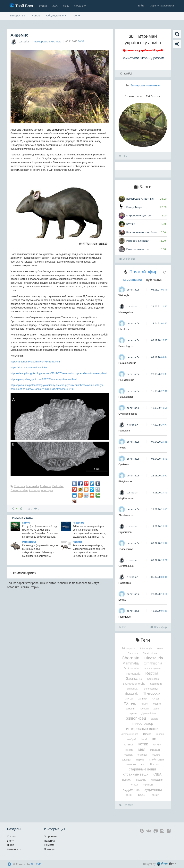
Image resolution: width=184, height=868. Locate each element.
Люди (66, 6)
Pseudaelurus (126, 380)
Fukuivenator (126, 397)
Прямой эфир (143, 272)
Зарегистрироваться (162, 6)
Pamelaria (124, 431)
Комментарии (133, 280)
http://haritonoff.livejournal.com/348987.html (35, 362)
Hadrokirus (125, 583)
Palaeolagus (29, 542)
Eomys (26, 523)
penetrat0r (133, 290)
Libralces (124, 329)
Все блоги (127, 259)
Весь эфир (159, 627)
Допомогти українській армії (143, 50)
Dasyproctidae (19, 490)
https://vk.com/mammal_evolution (29, 367)
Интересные (18, 15)
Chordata (19, 486)
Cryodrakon (125, 532)
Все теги (126, 805)
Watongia (124, 295)
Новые (36, 15)
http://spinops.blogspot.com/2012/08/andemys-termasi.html (44, 379)
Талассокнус (126, 549)
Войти (141, 6)
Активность (80, 6)
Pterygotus (125, 617)
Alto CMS (36, 864)
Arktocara (79, 523)
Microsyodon (126, 312)
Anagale (77, 542)
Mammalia (33, 486)
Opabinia (124, 464)
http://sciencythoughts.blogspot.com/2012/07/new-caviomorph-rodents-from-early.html (59, 373)
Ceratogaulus (126, 566)
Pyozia (122, 448)
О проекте (50, 836)
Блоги (54, 6)
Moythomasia (126, 498)
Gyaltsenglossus (128, 414)
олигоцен (47, 490)
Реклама (49, 845)
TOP (76, 15)
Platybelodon (126, 481)
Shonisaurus (126, 515)
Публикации (154, 280)
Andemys (34, 490)
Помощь (49, 849)
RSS (123, 156)
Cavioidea (58, 486)
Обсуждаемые (56, 15)
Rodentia (45, 486)
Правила (49, 841)
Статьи (42, 6)
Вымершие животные (48, 41)
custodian (24, 41)
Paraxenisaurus (127, 363)
